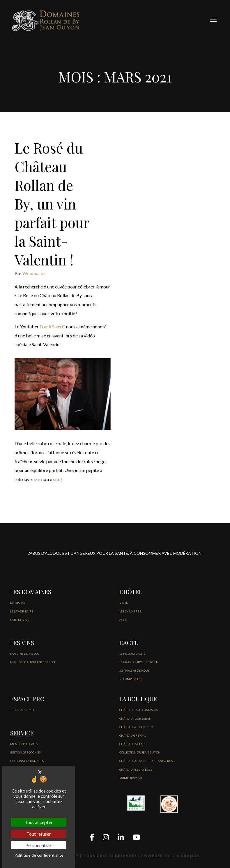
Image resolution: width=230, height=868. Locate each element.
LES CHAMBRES (130, 611)
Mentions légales (24, 744)
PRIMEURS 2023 (131, 778)
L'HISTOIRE (18, 603)
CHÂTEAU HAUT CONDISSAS (138, 710)
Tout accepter (39, 822)
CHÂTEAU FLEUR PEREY (136, 770)
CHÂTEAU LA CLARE (133, 744)
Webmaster (34, 273)
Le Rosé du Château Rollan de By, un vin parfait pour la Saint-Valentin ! (52, 204)
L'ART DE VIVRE (21, 620)
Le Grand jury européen (139, 662)
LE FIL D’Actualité (132, 654)
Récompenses (130, 679)
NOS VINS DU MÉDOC (25, 654)
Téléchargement (24, 710)
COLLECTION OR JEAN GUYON (140, 752)
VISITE (124, 603)
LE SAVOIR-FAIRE (22, 611)
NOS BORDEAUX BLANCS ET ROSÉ (33, 662)
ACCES (124, 620)
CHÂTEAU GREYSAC (133, 735)
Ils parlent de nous (134, 670)
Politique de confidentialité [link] (39, 855)
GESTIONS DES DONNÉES (27, 761)
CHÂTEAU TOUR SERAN (135, 719)
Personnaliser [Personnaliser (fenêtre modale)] (39, 845)
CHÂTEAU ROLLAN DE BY (137, 727)
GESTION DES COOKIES (25, 752)
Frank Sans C (52, 326)
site (57, 479)
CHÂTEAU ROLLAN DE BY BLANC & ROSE (147, 761)
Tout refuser (39, 834)
